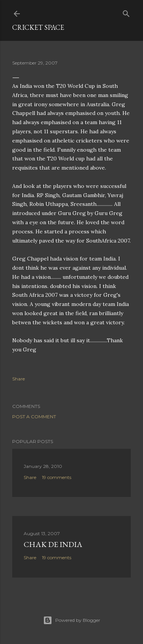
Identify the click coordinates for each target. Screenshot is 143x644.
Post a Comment (34, 417)
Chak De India (53, 544)
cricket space (38, 27)
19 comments (57, 477)
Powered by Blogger (72, 620)
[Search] (126, 12)
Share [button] (18, 379)
